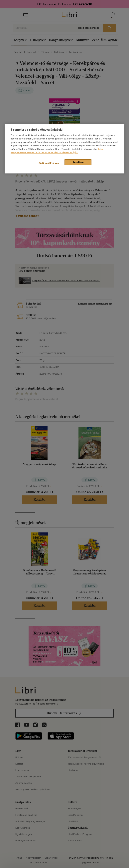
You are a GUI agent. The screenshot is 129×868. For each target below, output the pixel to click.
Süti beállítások (49, 163)
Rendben (78, 162)
